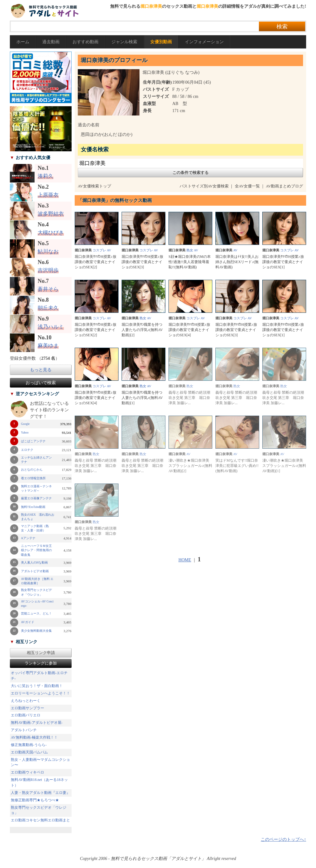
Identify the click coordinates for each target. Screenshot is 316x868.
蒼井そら (48, 289)
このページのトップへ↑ (283, 839)
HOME (185, 560)
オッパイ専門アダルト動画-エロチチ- (39, 676)
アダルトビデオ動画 (35, 571)
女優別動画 (161, 42)
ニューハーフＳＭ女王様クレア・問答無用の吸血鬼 (36, 550)
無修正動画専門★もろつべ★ (35, 800)
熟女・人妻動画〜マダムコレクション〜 (40, 762)
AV (109, 250)
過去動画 (51, 42)
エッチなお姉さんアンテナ (36, 460)
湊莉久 (46, 176)
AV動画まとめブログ (284, 186)
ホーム (23, 42)
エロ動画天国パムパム (29, 752)
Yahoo (25, 433)
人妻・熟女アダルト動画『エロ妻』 (40, 793)
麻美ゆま (48, 346)
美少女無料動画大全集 (36, 631)
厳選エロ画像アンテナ (36, 498)
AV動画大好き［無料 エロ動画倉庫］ (37, 581)
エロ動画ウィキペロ (27, 772)
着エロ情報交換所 (33, 478)
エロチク (27, 450)
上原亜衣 (48, 195)
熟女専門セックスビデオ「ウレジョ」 (36, 592)
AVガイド (28, 622)
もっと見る (41, 370)
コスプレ (99, 250)
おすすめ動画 (85, 42)
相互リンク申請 (41, 653)
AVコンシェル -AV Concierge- (37, 604)
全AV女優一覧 (247, 186)
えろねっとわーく (26, 701)
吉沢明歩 (48, 270)
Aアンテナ (28, 538)
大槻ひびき (51, 233)
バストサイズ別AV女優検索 (204, 186)
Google (25, 424)
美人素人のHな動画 (34, 563)
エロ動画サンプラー (27, 708)
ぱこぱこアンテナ (33, 441)
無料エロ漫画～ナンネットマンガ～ (36, 489)
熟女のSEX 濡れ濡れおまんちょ (38, 517)
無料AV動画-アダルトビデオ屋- (37, 723)
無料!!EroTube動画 (33, 507)
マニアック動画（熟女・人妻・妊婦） (35, 528)
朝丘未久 (48, 308)
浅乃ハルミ (51, 327)
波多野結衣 (51, 214)
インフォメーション (204, 42)
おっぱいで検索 (41, 383)
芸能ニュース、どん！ (36, 614)
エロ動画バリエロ (26, 715)
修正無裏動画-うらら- (29, 745)
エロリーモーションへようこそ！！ (40, 693)
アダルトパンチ (24, 730)
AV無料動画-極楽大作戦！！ (34, 737)
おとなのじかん (32, 470)
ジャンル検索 (124, 42)
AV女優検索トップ (94, 186)
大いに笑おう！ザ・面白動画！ (37, 686)
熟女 (190, 250)
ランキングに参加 (41, 663)
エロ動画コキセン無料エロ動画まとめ (40, 823)
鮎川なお (48, 252)
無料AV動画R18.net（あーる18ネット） (39, 782)
